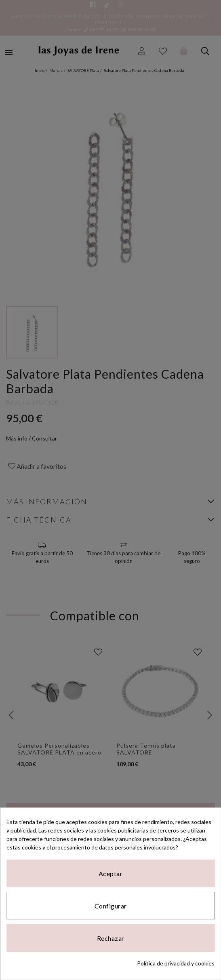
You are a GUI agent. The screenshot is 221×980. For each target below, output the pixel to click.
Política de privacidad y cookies (176, 963)
